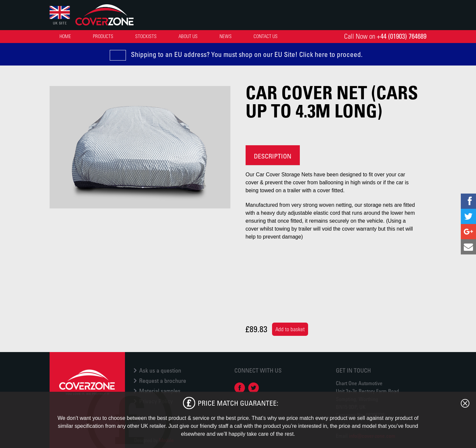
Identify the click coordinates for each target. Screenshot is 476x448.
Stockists (146, 36)
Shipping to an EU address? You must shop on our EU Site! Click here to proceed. (247, 54)
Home (65, 36)
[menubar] (170, 36)
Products (103, 36)
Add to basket (290, 329)
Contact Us (266, 36)
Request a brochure (163, 381)
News (226, 36)
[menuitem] (65, 36)
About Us (188, 36)
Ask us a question (160, 370)
